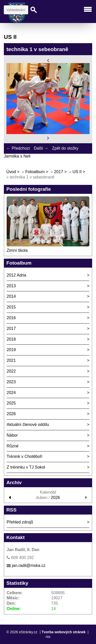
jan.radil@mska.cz (29, 565)
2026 (11, 414)
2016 (11, 318)
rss (48, 637)
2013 (11, 286)
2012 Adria (17, 275)
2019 (11, 350)
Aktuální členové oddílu (28, 425)
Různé (13, 446)
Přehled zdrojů (20, 522)
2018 (11, 339)
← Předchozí (18, 148)
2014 (11, 296)
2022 (11, 371)
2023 (11, 382)
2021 (11, 360)
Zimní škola (17, 250)
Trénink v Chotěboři (24, 456)
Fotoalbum (35, 172)
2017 (59, 172)
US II (77, 172)
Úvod (11, 172)
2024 (11, 393)
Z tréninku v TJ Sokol (26, 467)
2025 (11, 403)
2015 (11, 307)
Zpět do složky (65, 148)
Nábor (12, 435)
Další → (41, 148)
